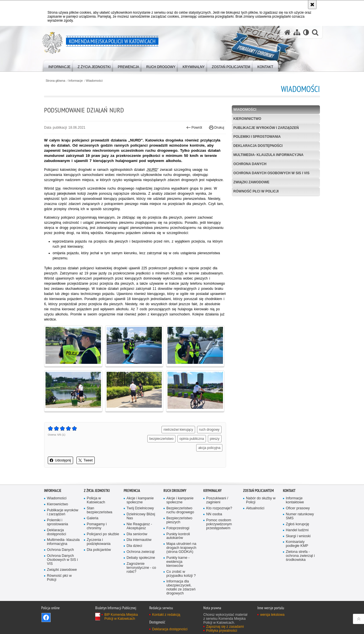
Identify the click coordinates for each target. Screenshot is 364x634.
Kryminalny (212, 491)
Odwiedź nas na (46, 617)
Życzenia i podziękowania (99, 542)
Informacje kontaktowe (295, 500)
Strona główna (55, 81)
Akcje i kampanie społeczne (140, 500)
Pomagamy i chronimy (97, 526)
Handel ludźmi (297, 530)
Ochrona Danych (250, 164)
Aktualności (255, 508)
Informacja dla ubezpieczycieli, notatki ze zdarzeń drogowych (181, 587)
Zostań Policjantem (258, 491)
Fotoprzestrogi (178, 528)
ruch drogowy (209, 430)
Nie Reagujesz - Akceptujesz (139, 526)
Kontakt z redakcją (166, 615)
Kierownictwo (247, 119)
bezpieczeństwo (161, 439)
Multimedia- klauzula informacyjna (269, 155)
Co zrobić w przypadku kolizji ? (181, 574)
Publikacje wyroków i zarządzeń (266, 128)
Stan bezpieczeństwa (100, 510)
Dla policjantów (99, 550)
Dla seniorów (137, 534)
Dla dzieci (134, 546)
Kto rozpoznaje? (219, 508)
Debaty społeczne (141, 558)
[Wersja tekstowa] (306, 32)
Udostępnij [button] (60, 460)
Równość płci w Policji (256, 191)
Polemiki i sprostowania (257, 137)
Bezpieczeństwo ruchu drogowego (180, 510)
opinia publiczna (192, 439)
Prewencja (132, 491)
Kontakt (289, 491)
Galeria (93, 518)
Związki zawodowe (252, 182)
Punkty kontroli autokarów (178, 536)
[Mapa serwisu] (297, 32)
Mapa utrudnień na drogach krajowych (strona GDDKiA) (181, 548)
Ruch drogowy (175, 491)
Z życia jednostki (97, 491)
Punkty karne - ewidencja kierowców (178, 562)
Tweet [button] (86, 460)
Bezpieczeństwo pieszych (179, 520)
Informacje (76, 81)
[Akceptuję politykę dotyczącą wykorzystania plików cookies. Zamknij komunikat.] (312, 5)
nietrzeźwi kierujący (178, 430)
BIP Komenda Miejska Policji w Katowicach (121, 617)
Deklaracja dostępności (258, 146)
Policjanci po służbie (103, 534)
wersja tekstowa (272, 615)
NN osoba (214, 514)
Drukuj (217, 128)
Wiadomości (94, 81)
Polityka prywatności (222, 631)
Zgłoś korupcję (297, 524)
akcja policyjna (209, 448)
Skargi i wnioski (298, 536)
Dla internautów (139, 540)
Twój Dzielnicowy (140, 508)
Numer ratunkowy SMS (300, 516)
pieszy (215, 439)
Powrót (194, 128)
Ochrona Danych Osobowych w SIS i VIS (272, 173)
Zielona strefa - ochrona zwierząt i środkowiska (300, 556)
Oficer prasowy (298, 508)
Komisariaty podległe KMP (297, 544)
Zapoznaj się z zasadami (225, 627)
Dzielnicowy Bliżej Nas (141, 516)
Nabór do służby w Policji (261, 500)
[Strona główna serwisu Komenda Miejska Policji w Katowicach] (288, 32)
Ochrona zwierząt (140, 552)
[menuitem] (59, 66)
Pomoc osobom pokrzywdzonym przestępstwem (219, 524)
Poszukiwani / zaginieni (217, 500)
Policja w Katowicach (96, 500)
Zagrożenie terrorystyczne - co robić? (141, 568)
